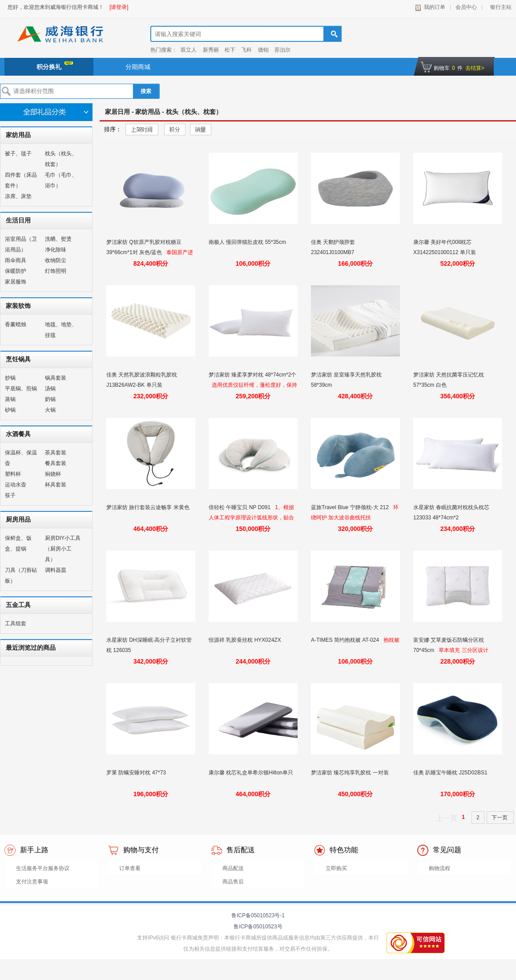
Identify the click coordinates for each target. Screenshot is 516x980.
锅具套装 (56, 378)
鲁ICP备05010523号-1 (258, 915)
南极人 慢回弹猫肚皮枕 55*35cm (248, 242)
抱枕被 (391, 640)
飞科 (246, 50)
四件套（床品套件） (21, 180)
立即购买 (336, 868)
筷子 (10, 495)
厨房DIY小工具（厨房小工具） (63, 549)
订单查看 (130, 868)
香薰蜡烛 (16, 324)
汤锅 (50, 389)
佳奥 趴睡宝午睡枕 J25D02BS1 (451, 773)
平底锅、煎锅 (21, 389)
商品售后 (233, 882)
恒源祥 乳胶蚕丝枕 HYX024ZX (246, 640)
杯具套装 (56, 485)
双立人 (189, 50)
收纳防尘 (56, 260)
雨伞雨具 (16, 260)
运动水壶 (16, 485)
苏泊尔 (282, 50)
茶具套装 (56, 453)
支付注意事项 (32, 882)
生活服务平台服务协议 (43, 868)
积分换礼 (55, 66)
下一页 (500, 818)
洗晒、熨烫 (58, 239)
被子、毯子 (18, 154)
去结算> (475, 68)
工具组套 (16, 624)
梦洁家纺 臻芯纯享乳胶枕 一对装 (351, 773)
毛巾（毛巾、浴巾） (61, 180)
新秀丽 (211, 50)
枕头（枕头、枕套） (61, 159)
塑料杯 (13, 474)
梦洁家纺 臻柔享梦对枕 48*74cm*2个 (252, 375)
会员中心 (466, 7)
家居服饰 (16, 282)
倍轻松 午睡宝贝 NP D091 (240, 507)
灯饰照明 (56, 271)
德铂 (263, 50)
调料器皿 (56, 570)
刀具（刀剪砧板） (21, 575)
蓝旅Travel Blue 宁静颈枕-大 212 (351, 507)
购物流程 (439, 868)
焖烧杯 (53, 474)
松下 (230, 50)
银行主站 (499, 7)
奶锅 (50, 399)
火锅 (50, 410)
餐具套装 (56, 463)
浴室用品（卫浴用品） (21, 244)
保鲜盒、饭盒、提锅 (18, 543)
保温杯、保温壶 (21, 458)
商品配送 (233, 868)
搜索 (146, 91)
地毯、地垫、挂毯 (61, 330)
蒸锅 (10, 399)
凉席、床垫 (18, 196)
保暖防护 (16, 271)
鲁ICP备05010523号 (258, 927)
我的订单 (435, 7)
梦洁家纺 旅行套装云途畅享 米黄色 (149, 507)
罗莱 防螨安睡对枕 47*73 (137, 773)
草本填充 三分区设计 (463, 650)
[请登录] (119, 7)
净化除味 (56, 250)
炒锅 (10, 378)
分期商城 (138, 67)
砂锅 (10, 410)
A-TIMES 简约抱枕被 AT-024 (346, 640)
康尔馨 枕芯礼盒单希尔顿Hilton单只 (252, 773)
